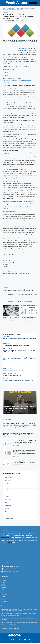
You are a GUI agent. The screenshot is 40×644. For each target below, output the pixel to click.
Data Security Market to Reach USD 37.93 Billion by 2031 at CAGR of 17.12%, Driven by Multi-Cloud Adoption (24, 463)
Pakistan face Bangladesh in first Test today (13, 376)
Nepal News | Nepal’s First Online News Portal (14, 370)
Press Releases (11, 8)
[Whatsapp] (17, 636)
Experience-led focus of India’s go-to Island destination (15, 365)
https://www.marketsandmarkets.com (20, 274)
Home (4, 8)
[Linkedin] (14, 636)
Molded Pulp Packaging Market (29, 51)
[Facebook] (10, 636)
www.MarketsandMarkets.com (21, 253)
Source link (5, 277)
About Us (12, 640)
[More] (19, 636)
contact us (9, 543)
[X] (12, 636)
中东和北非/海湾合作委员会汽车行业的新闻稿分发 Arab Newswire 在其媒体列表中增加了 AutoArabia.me (19, 409)
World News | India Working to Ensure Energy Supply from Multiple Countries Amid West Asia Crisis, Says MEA (19, 434)
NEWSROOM (11, 21)
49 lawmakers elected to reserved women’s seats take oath (16, 345)
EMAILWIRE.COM (22, 49)
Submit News (33, 3)
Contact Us (19, 640)
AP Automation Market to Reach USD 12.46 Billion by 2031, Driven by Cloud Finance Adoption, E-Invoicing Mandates (25, 443)
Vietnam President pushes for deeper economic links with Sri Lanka (18, 381)
